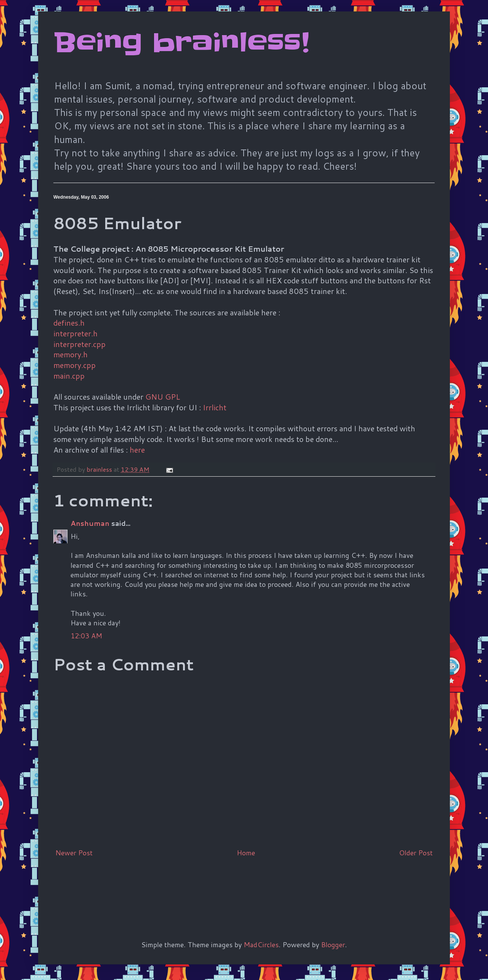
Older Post (416, 853)
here (137, 450)
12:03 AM (86, 636)
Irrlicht (215, 407)
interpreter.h (75, 333)
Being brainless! (181, 43)
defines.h (69, 323)
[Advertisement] (192, 886)
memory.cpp (75, 365)
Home (246, 853)
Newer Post (74, 853)
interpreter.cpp (79, 344)
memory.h (71, 354)
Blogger (333, 945)
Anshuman (90, 523)
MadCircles (261, 945)
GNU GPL (163, 397)
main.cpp (69, 376)
